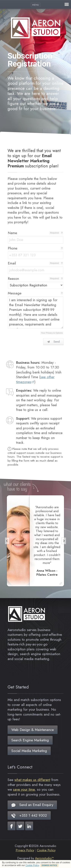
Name (12, 233)
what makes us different (32, 780)
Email (12, 263)
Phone (12, 248)
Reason (13, 279)
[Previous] (7, 541)
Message (15, 293)
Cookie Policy (32, 865)
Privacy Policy (25, 850)
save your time (24, 789)
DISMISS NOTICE (49, 865)
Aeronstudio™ (44, 858)
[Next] (64, 541)
